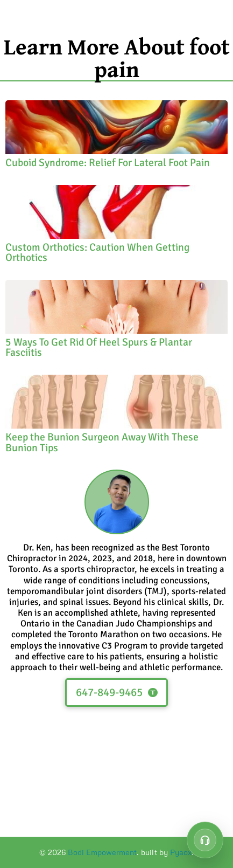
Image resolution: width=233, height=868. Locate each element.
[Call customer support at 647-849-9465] (205, 840)
